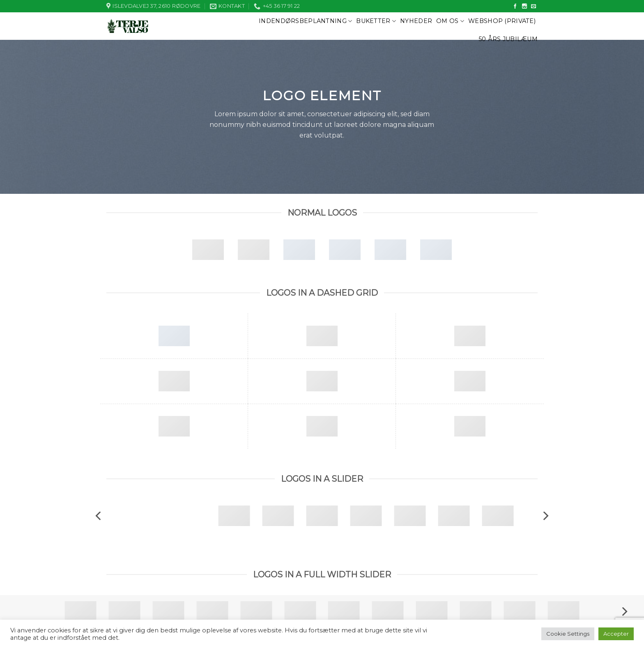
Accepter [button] (616, 634)
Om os (450, 21)
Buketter (376, 21)
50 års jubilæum (508, 39)
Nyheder (416, 21)
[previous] (99, 516)
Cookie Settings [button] (568, 634)
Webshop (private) (502, 21)
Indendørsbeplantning (305, 21)
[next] (545, 516)
